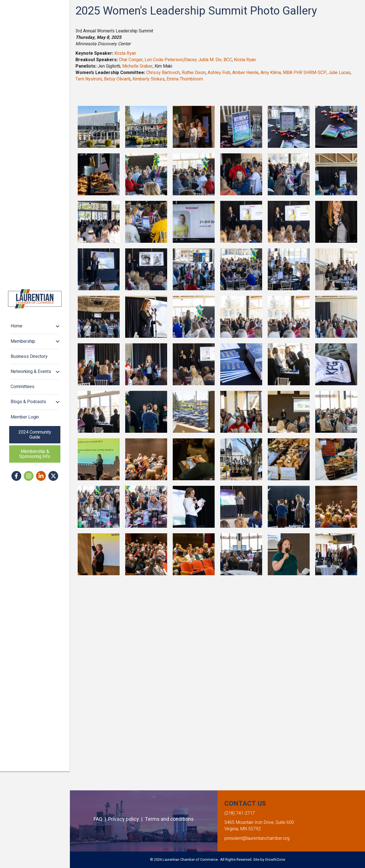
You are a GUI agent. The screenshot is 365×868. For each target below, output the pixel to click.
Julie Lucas (339, 73)
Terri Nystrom (89, 79)
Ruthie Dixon (194, 73)
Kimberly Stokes (149, 79)
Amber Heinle (245, 73)
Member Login (25, 465)
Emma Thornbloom (185, 79)
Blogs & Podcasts (29, 450)
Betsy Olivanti (117, 79)
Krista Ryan (125, 53)
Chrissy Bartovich (163, 73)
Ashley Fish (219, 73)
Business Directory (30, 405)
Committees (23, 435)
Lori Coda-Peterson (164, 60)
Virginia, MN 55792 (243, 829)
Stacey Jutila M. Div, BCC (208, 60)
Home (17, 374)
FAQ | (101, 819)
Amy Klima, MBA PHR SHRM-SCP (293, 73)
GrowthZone (275, 859)
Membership (23, 389)
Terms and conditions (169, 819)
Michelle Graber (137, 66)
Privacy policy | (126, 819)
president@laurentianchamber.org (257, 838)
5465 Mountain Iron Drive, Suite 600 (259, 822)
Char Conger (131, 60)
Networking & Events (31, 420)
